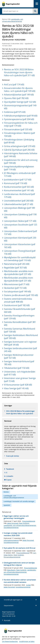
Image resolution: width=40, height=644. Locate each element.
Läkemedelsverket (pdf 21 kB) (19, 204)
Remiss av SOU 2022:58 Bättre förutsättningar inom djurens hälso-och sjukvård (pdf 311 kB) (19, 72)
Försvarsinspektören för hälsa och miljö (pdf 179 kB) (21, 124)
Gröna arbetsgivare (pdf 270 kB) (20, 146)
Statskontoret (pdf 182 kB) (17, 305)
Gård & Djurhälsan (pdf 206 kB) (19, 150)
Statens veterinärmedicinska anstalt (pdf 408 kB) (18, 300)
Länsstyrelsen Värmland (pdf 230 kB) (20, 239)
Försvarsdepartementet (12, 557)
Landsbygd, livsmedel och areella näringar (19, 501)
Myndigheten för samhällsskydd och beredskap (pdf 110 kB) (20, 259)
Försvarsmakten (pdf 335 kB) (18, 129)
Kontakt (7, 620)
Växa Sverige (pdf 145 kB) (16, 388)
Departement (20, 606)
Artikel (28, 585)
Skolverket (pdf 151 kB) (15, 288)
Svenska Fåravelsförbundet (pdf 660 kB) (20, 310)
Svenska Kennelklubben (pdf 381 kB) (20, 324)
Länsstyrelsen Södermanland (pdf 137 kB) (20, 233)
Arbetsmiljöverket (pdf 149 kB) (19, 95)
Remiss (6, 492)
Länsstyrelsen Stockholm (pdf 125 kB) (21, 226)
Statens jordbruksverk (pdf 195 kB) (21, 295)
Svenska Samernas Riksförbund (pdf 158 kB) (20, 330)
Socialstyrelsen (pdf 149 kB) (17, 292)
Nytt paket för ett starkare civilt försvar (20, 548)
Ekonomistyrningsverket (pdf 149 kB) (20, 107)
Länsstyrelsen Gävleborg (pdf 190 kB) (20, 216)
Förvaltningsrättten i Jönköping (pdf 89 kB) (19, 141)
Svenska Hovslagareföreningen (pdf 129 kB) (19, 317)
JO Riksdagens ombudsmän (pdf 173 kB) (20, 175)
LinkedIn (10, 476)
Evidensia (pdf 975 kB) (15, 112)
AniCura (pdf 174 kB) (14, 85)
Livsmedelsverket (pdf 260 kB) (19, 201)
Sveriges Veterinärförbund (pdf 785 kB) (19, 363)
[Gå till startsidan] (11, 4)
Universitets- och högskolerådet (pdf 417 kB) (20, 373)
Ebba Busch (11, 570)
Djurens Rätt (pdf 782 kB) (16, 98)
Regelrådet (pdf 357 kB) (15, 268)
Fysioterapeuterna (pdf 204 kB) (19, 119)
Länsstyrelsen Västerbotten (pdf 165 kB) (20, 246)
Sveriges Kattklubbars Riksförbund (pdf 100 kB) (21, 337)
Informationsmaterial (11, 540)
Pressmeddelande (29, 521)
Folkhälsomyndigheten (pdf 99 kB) (21, 116)
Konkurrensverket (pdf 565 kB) (19, 187)
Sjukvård (7, 505)
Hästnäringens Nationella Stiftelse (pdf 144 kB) (21, 155)
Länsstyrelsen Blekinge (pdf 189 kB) (19, 209)
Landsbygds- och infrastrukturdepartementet (13, 20)
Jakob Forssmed (13, 523)
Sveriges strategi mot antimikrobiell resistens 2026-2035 (18, 534)
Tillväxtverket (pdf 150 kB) (17, 368)
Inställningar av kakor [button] (27, 641)
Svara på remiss (13, 456)
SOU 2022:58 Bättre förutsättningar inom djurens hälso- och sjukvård (20, 412)
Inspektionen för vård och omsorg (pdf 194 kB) (21, 161)
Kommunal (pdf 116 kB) (16, 183)
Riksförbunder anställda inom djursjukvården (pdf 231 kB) (19, 273)
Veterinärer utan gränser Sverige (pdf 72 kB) (20, 380)
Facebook (10, 469)
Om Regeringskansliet (10, 641)
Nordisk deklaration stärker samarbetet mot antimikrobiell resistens (20, 581)
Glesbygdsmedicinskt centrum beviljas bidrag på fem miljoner (19, 564)
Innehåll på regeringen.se (20, 600)
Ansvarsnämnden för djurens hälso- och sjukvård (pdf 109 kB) (20, 90)
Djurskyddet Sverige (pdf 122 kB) (20, 102)
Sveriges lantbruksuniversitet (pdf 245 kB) (20, 350)
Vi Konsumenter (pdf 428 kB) (18, 385)
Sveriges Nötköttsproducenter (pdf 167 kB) (19, 356)
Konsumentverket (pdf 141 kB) (19, 190)
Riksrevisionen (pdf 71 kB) (17, 284)
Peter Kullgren (24, 523)
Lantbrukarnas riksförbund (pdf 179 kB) (19, 196)
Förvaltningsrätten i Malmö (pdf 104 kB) (19, 135)
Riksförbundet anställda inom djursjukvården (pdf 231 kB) (19, 279)
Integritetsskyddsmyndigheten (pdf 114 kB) (19, 168)
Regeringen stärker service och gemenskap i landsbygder (16, 517)
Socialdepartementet (11, 527)
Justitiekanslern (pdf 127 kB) (18, 180)
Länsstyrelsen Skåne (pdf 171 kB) (20, 221)
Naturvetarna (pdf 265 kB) (17, 264)
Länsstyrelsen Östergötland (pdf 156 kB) (20, 252)
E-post (9, 480)
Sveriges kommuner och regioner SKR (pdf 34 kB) (20, 343)
